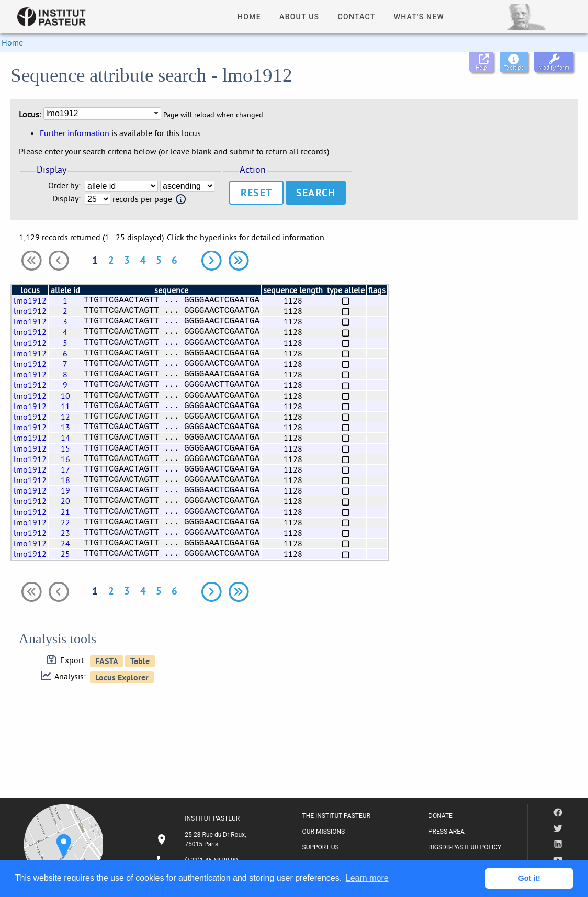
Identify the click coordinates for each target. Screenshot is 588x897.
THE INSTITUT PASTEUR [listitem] (336, 816)
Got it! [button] (529, 878)
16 (65, 459)
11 (65, 406)
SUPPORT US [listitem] (321, 847)
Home (12, 42)
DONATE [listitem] (440, 816)
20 (65, 501)
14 (65, 438)
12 (65, 417)
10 (65, 396)
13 (65, 427)
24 (65, 543)
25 (65, 554)
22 (65, 522)
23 (65, 533)
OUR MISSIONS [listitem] (324, 832)
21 (65, 512)
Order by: (64, 186)
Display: (66, 199)
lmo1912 (30, 300)
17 (65, 469)
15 (65, 449)
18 (65, 480)
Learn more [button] (367, 878)
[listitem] (202, 839)
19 (65, 490)
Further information (75, 133)
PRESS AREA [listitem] (446, 832)
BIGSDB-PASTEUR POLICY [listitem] (465, 847)
